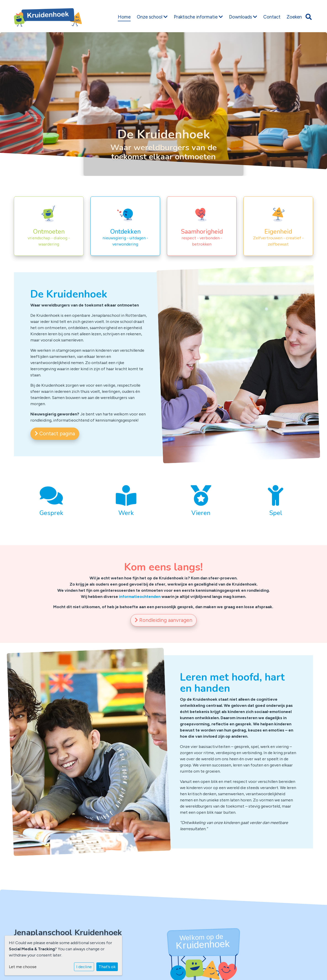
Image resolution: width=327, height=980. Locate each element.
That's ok (107, 967)
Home (124, 17)
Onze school (152, 17)
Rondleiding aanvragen (163, 620)
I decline (84, 967)
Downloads (243, 17)
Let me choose (23, 967)
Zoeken (294, 17)
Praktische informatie (198, 17)
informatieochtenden (140, 597)
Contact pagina (55, 434)
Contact (272, 17)
